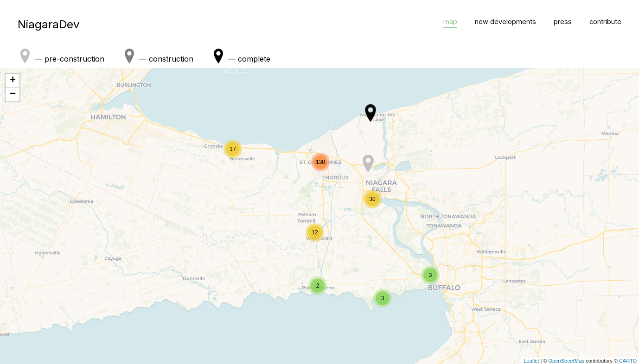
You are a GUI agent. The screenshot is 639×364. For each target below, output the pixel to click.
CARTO (628, 361)
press (563, 22)
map (450, 22)
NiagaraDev (48, 24)
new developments (505, 22)
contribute (605, 22)
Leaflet (531, 361)
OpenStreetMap (566, 361)
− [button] (13, 94)
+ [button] (13, 81)
